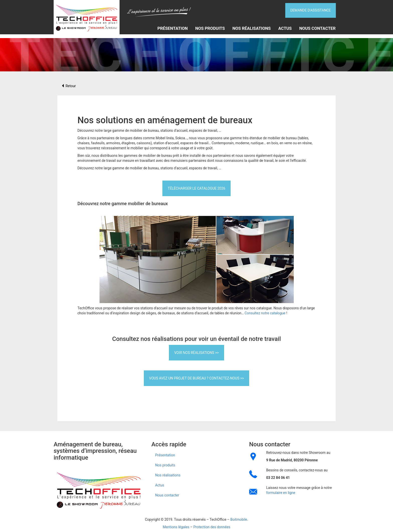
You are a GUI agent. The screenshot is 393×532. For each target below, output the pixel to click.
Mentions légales (176, 527)
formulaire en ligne (281, 493)
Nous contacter (317, 28)
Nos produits (210, 28)
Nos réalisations (252, 28)
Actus (285, 28)
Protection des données (212, 527)
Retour (68, 86)
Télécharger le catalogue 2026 (197, 188)
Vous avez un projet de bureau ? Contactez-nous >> (197, 378)
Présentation (173, 28)
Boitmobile (239, 519)
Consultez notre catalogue (265, 313)
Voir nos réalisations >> (197, 353)
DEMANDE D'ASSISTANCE (310, 10)
